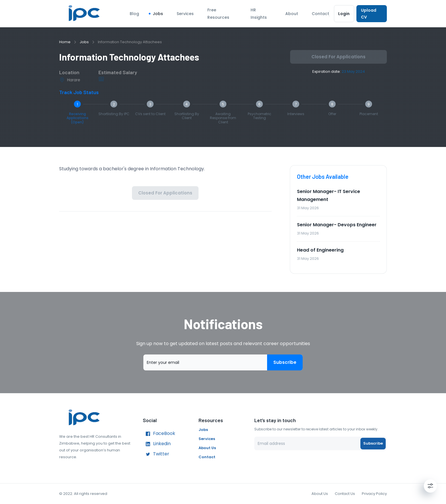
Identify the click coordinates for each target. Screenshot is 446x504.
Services (185, 14)
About (292, 14)
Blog (134, 14)
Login (344, 14)
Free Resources (218, 14)
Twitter (156, 454)
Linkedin (157, 444)
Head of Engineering (320, 250)
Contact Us (345, 494)
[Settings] (430, 486)
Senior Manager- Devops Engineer (337, 225)
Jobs (158, 14)
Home (65, 42)
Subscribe (285, 362)
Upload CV (372, 14)
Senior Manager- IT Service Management (329, 195)
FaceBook (159, 434)
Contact (320, 14)
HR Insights (259, 14)
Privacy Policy (374, 494)
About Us (207, 448)
